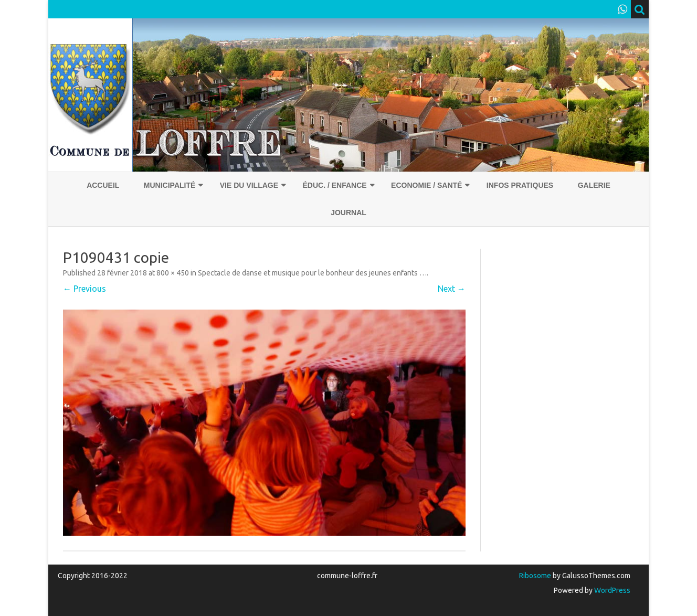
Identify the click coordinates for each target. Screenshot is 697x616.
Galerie (594, 185)
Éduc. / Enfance (334, 185)
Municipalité (170, 185)
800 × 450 (173, 273)
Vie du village (249, 185)
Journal (348, 213)
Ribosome (535, 576)
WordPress (611, 590)
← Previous (85, 289)
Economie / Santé (426, 185)
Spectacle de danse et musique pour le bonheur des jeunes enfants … (312, 273)
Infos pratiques (520, 185)
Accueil (103, 185)
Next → (452, 289)
